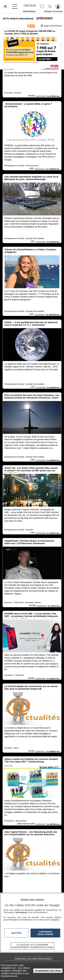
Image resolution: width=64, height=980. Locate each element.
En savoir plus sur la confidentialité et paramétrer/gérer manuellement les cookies (33, 946)
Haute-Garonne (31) (26, 824)
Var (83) (32, 605)
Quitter (16, 933)
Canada (31, 96)
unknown (43, 18)
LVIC (32, 168)
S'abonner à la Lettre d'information (33, 959)
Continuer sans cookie (45, 933)
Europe (31, 751)
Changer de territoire (53, 11)
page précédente (51, 25)
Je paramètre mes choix (48, 971)
